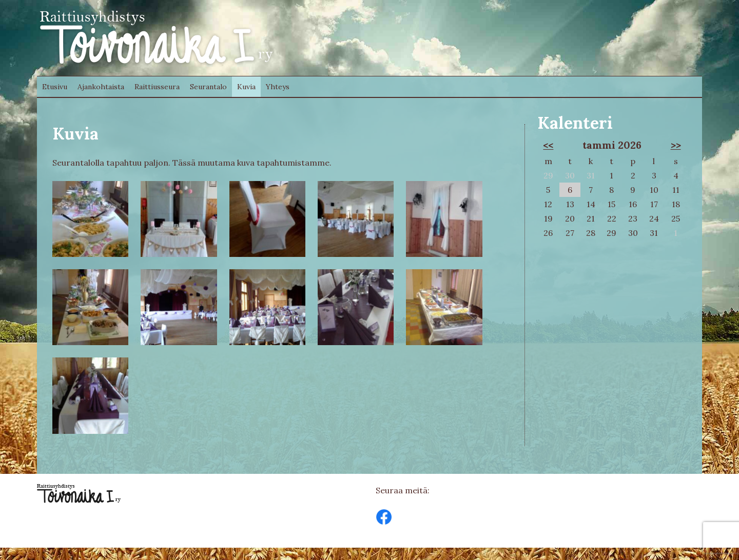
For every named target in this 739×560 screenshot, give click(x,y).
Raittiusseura (157, 87)
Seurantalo (208, 87)
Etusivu (55, 87)
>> (676, 145)
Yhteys (278, 87)
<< (548, 145)
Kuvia (246, 87)
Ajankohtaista (101, 87)
